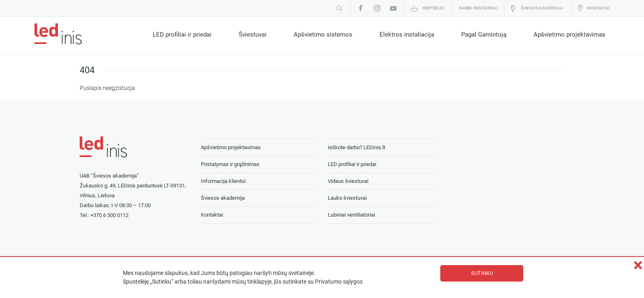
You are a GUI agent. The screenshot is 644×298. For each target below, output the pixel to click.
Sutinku (482, 273)
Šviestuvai (253, 35)
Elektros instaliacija (407, 35)
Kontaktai (598, 8)
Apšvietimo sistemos (323, 35)
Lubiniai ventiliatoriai (351, 215)
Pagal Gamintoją (484, 35)
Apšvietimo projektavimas (569, 35)
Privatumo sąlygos (339, 282)
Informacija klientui (223, 181)
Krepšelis (433, 8)
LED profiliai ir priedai (182, 35)
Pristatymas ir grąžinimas (230, 164)
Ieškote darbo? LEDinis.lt (356, 147)
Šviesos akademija (542, 8)
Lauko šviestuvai (347, 198)
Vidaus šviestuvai (348, 181)
